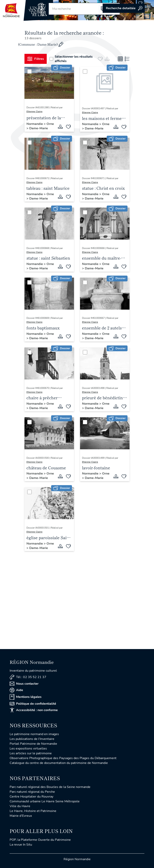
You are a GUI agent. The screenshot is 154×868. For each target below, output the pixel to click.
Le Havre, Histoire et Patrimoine (33, 811)
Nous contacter (24, 684)
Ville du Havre (20, 806)
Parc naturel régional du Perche (32, 792)
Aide (16, 690)
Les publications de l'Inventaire (32, 739)
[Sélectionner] (29, 71)
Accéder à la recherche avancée (124, 8)
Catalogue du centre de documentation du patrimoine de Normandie (59, 763)
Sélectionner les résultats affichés (71, 59)
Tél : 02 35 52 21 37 (28, 677)
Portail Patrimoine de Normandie (33, 744)
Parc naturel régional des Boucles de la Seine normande (50, 787)
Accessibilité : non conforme (34, 710)
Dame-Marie (39, 128)
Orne (50, 124)
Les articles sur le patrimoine (31, 753)
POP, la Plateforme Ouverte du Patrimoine (40, 840)
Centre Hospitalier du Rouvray (31, 797)
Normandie (35, 124)
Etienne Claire (34, 111)
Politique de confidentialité (33, 704)
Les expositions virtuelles (28, 749)
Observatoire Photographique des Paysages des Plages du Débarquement (63, 758)
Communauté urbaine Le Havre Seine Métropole (45, 801)
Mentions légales (26, 697)
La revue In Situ (21, 845)
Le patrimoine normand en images (34, 734)
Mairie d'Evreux (21, 816)
